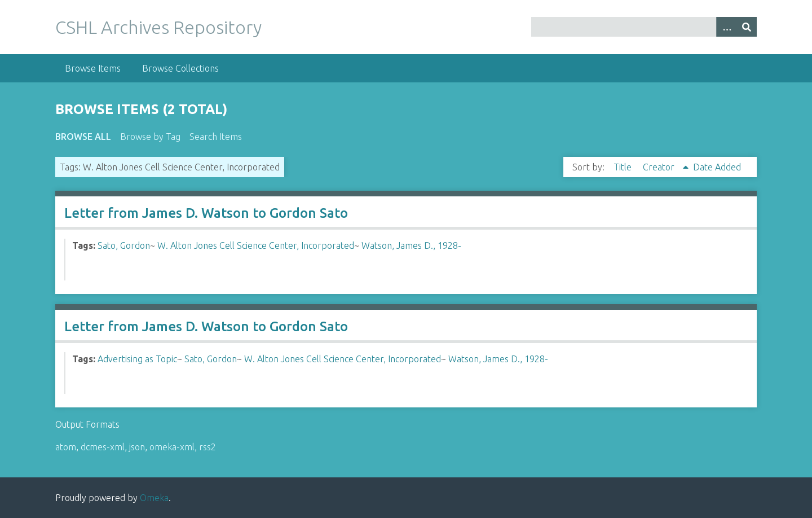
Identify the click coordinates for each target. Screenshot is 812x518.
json (137, 447)
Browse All (83, 137)
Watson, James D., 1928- (411, 245)
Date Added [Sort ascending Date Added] (717, 167)
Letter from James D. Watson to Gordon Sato (206, 213)
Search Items (216, 137)
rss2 (208, 447)
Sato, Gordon (124, 245)
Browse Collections (180, 68)
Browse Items (93, 68)
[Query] (644, 27)
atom (66, 447)
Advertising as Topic (137, 359)
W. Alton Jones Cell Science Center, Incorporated (256, 245)
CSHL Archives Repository (158, 27)
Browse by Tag (150, 137)
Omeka (154, 498)
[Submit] (747, 27)
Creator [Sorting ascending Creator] (660, 167)
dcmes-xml (103, 447)
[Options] (726, 27)
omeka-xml (172, 447)
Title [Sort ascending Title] (624, 167)
